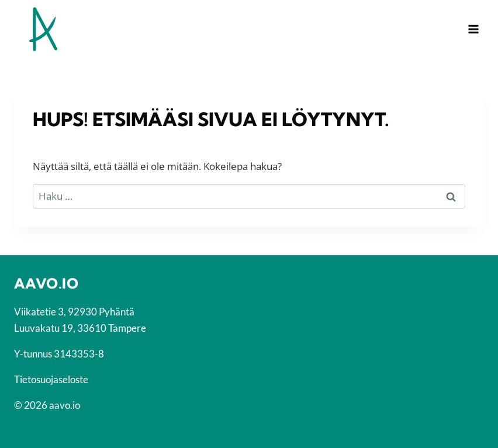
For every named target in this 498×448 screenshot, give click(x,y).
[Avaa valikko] (473, 29)
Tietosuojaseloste (51, 379)
